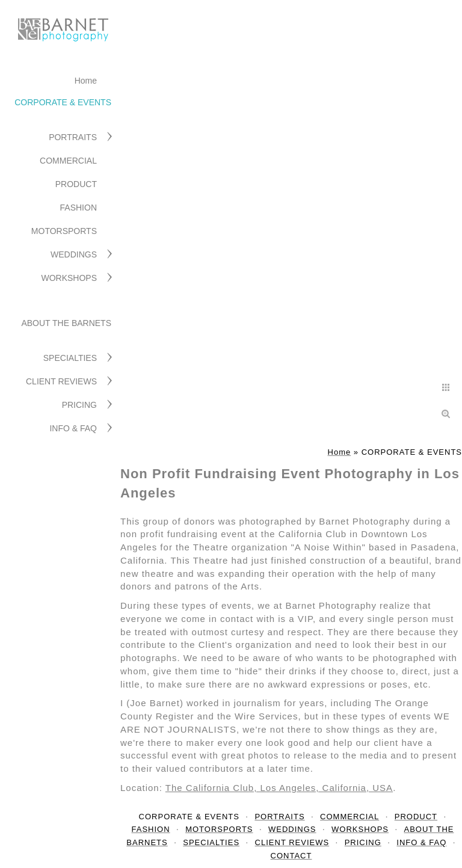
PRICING (79, 405)
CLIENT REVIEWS (61, 381)
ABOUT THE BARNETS (66, 323)
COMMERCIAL (68, 161)
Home (86, 81)
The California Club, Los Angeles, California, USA (279, 788)
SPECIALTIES (70, 358)
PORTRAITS (73, 137)
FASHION (79, 208)
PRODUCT (76, 184)
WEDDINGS (74, 254)
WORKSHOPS (69, 278)
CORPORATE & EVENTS (63, 102)
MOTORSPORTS (64, 231)
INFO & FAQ (73, 428)
